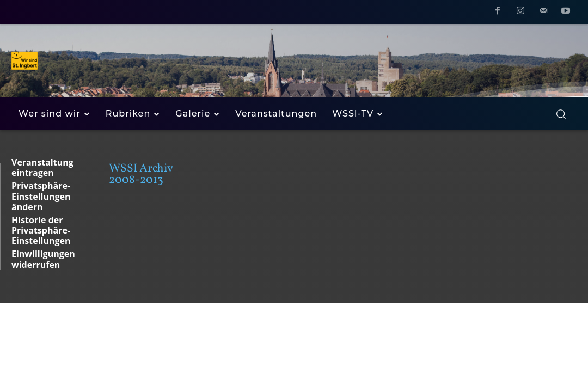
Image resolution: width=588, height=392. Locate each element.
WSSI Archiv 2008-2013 (141, 174)
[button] (561, 114)
